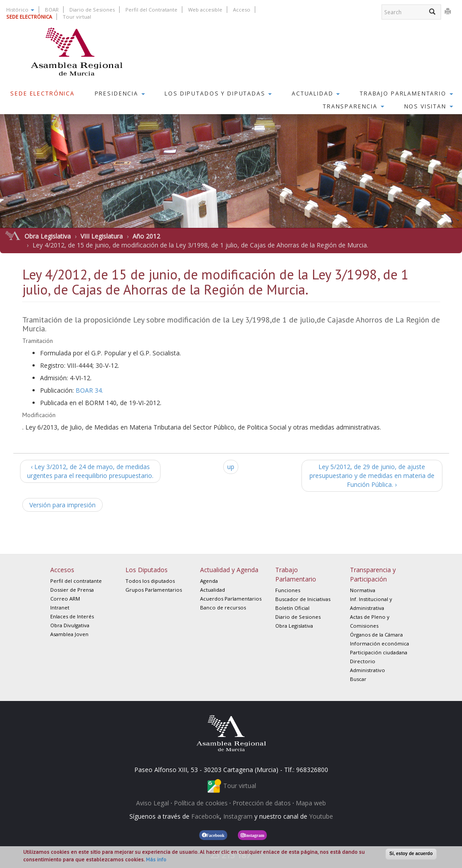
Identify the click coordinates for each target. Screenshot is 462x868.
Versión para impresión (62, 505)
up (231, 467)
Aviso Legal (153, 803)
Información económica (380, 643)
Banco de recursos (223, 607)
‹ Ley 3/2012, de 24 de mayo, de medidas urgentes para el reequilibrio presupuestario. (90, 471)
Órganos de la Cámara (376, 635)
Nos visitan (429, 106)
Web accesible (205, 10)
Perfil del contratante (76, 581)
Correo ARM (65, 599)
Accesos (62, 570)
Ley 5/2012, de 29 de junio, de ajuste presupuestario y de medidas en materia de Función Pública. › (372, 476)
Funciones (288, 590)
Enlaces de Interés (72, 616)
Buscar (358, 679)
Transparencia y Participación (373, 574)
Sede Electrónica (42, 94)
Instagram (238, 816)
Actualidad (316, 94)
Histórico (20, 10)
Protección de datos (262, 803)
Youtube (321, 816)
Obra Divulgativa (70, 625)
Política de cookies (201, 803)
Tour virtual (77, 17)
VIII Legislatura (102, 236)
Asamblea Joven (69, 634)
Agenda (209, 581)
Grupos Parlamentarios (154, 590)
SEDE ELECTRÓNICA (29, 17)
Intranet (60, 607)
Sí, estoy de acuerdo (411, 854)
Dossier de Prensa (72, 590)
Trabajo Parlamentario (406, 94)
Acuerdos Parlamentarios (231, 599)
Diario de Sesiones (92, 10)
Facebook (205, 816)
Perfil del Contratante (151, 10)
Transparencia (354, 106)
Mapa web (311, 803)
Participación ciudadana (379, 652)
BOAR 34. (89, 390)
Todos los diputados (150, 581)
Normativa (363, 590)
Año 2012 (146, 236)
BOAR (52, 10)
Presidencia (120, 94)
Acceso (242, 10)
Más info (156, 859)
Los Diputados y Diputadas (218, 94)
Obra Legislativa (48, 236)
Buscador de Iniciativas (303, 599)
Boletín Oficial (292, 608)
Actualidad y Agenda (229, 570)
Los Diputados (147, 570)
